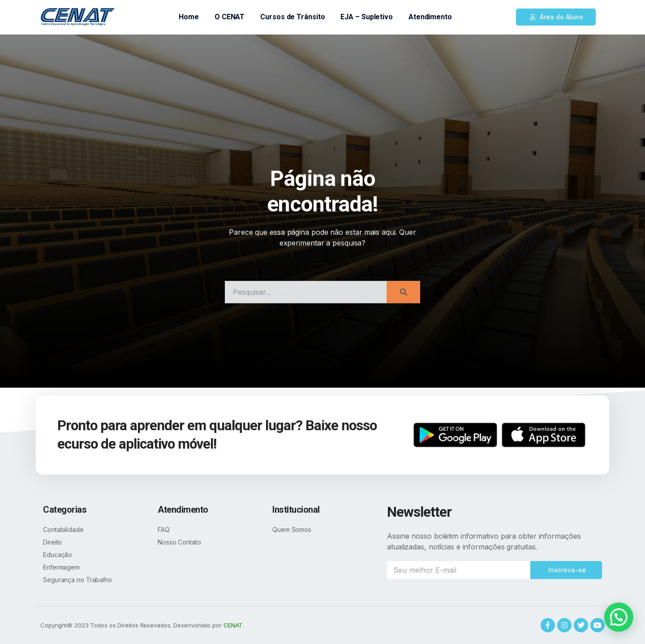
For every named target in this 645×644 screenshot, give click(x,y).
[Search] (403, 305)
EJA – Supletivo (367, 17)
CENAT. (234, 625)
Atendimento (430, 17)
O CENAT (230, 17)
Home (189, 17)
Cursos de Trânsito (292, 17)
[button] (556, 17)
